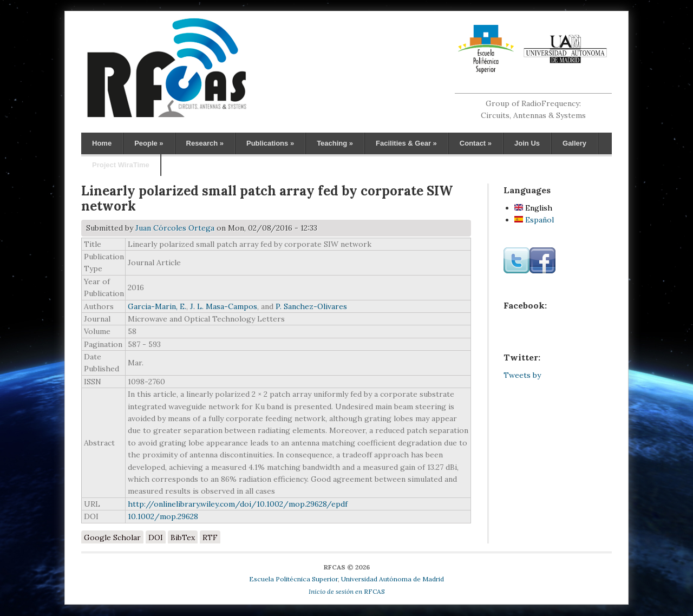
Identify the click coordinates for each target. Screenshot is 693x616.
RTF (210, 538)
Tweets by (522, 375)
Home (102, 143)
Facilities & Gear (406, 143)
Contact (476, 143)
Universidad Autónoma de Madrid (393, 579)
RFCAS (347, 591)
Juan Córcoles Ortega (175, 228)
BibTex (183, 538)
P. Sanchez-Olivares (311, 306)
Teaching (335, 143)
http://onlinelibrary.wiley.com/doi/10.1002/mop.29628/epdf (238, 504)
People (149, 143)
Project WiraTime (121, 165)
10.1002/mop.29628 (163, 516)
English (533, 208)
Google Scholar (112, 538)
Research (205, 143)
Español (534, 220)
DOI (156, 538)
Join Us (527, 143)
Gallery (574, 143)
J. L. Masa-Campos (224, 306)
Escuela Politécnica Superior (293, 579)
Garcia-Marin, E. (157, 306)
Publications (270, 143)
